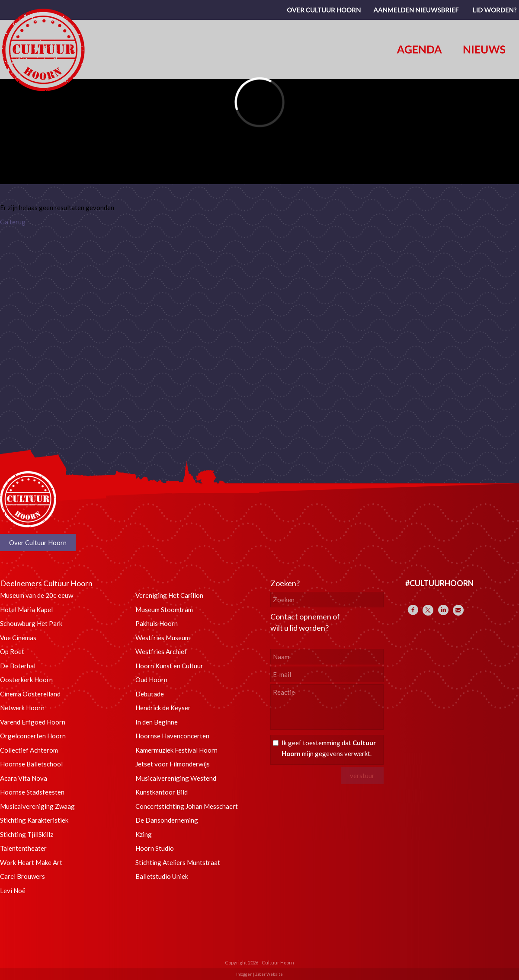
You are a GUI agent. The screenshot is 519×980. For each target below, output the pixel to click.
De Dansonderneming (167, 820)
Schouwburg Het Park (31, 623)
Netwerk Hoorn (22, 708)
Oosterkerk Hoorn (26, 680)
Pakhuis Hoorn (157, 623)
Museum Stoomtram (164, 610)
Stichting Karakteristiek (34, 820)
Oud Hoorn (151, 680)
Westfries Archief (161, 651)
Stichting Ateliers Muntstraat (178, 862)
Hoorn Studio (155, 848)
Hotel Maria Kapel (26, 610)
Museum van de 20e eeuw (37, 595)
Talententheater (23, 848)
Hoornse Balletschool (31, 764)
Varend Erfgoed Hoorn (33, 722)
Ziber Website (269, 974)
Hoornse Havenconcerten (172, 736)
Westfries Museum (163, 638)
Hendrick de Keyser (163, 708)
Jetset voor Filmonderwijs (173, 764)
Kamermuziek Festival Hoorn (176, 750)
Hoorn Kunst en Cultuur (169, 666)
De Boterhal (18, 666)
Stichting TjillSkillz (27, 834)
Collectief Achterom (29, 750)
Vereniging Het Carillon (169, 595)
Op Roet (12, 651)
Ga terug (13, 222)
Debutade (150, 694)
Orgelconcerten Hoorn (33, 736)
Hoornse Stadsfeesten (32, 792)
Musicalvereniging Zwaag (37, 806)
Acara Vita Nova (24, 778)
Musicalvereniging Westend (176, 778)
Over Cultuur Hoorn (38, 543)
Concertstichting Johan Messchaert (187, 806)
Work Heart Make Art (31, 862)
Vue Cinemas (18, 638)
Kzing (144, 834)
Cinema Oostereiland (30, 694)
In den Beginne (157, 722)
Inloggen (244, 974)
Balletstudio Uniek (162, 876)
